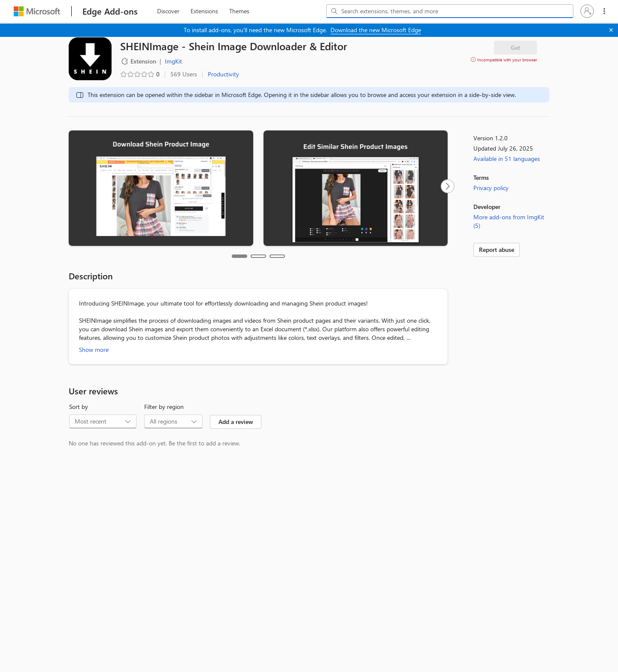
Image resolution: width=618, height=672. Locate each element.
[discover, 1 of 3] (168, 11)
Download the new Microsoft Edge (376, 30)
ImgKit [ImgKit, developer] (173, 61)
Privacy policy (491, 188)
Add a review (236, 422)
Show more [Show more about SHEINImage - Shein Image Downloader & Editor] (94, 350)
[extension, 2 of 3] (204, 11)
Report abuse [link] (497, 250)
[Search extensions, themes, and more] (451, 11)
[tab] (239, 256)
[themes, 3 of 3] (239, 11)
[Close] (611, 30)
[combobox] (450, 11)
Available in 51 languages (507, 159)
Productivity (223, 74)
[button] (587, 11)
